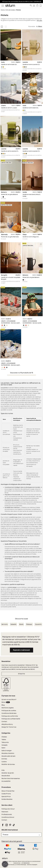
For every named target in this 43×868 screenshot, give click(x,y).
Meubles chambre (8, 752)
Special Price (6, 795)
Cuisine (4, 760)
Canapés (4, 743)
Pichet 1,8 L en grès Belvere (9, 195)
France (6, 833)
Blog (3, 703)
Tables (4, 738)
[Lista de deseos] (41, 5)
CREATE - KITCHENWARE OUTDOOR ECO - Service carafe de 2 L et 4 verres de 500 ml (11, 323)
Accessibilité (6, 780)
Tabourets (5, 741)
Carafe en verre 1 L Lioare (9, 108)
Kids (3, 769)
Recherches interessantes (11, 777)
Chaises (4, 735)
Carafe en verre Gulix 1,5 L (9, 65)
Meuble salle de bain (8, 755)
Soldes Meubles (7, 798)
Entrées (4, 757)
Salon (3, 746)
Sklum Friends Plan (8, 789)
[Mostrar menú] (3, 6)
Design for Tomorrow (9, 726)
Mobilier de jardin (8, 771)
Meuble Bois (6, 774)
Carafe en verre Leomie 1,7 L (31, 65)
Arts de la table (10, 10)
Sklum (6, 701)
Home (3, 10)
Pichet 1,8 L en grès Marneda (10, 237)
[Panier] (37, 5)
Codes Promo (6, 792)
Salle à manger (7, 749)
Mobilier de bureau (8, 763)
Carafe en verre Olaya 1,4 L (31, 237)
